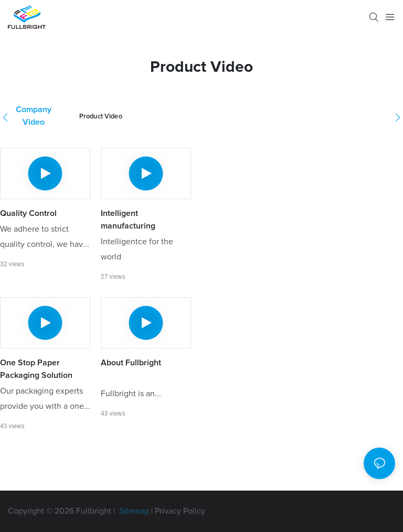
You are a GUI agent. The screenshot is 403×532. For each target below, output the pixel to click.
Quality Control (28, 213)
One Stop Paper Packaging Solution (36, 369)
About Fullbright (131, 363)
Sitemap (133, 511)
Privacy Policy (180, 511)
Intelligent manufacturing (128, 220)
